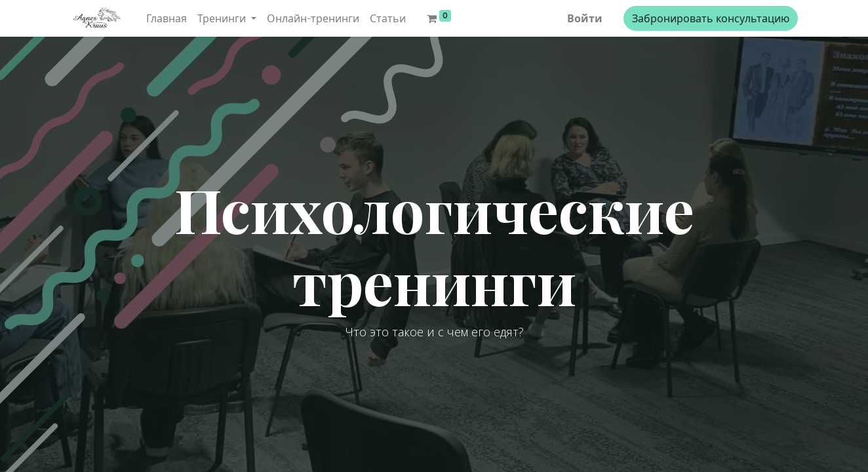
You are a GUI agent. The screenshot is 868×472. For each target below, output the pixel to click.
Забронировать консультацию (711, 18)
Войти (585, 18)
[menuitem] (167, 18)
